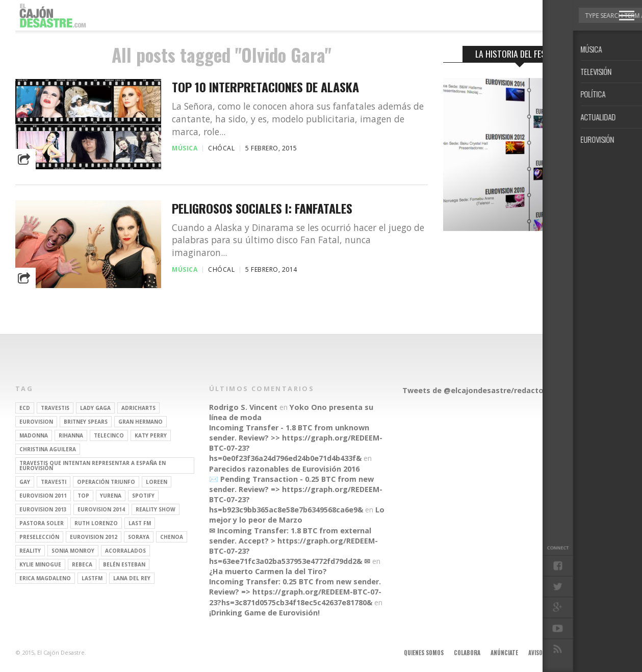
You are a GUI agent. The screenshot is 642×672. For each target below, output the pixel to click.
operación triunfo (106, 482)
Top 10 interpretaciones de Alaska (265, 87)
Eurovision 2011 (43, 496)
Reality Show (156, 509)
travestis (55, 408)
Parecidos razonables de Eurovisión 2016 (284, 469)
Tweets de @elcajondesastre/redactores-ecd (487, 390)
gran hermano (140, 422)
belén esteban (124, 564)
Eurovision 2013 (43, 509)
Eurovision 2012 (94, 537)
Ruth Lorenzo (96, 523)
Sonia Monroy (73, 551)
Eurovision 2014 (101, 509)
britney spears (86, 422)
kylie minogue (40, 564)
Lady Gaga (95, 408)
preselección (39, 537)
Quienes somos (424, 653)
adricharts (138, 408)
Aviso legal (543, 653)
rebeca (82, 564)
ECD (25, 408)
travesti (54, 482)
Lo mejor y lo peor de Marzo (297, 515)
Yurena (111, 496)
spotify (143, 496)
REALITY (30, 551)
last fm (140, 523)
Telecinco (109, 435)
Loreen (157, 482)
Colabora (467, 653)
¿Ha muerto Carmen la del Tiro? (268, 571)
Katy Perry (151, 435)
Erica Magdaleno (45, 578)
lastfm (92, 578)
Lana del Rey (132, 578)
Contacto (582, 653)
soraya (139, 537)
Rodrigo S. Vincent (243, 407)
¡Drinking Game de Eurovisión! (264, 613)
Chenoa (172, 537)
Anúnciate (504, 653)
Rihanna (71, 435)
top (83, 496)
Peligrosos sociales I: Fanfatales (262, 208)
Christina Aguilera (48, 449)
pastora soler (42, 523)
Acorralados (125, 551)
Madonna (34, 435)
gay (25, 482)
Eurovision (36, 422)
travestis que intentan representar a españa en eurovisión (93, 466)
